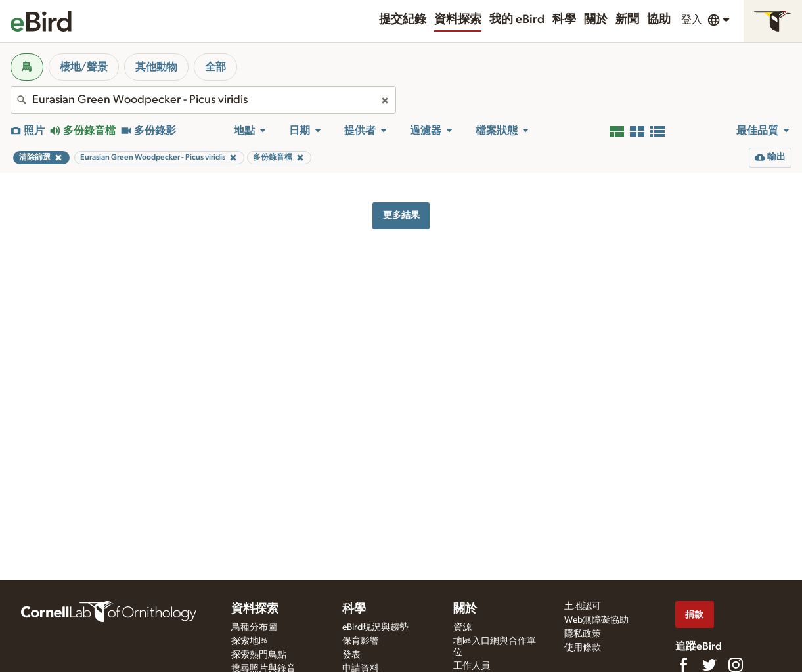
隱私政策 (583, 634)
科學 (564, 20)
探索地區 (250, 641)
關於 (596, 20)
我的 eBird (517, 20)
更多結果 (401, 215)
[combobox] (203, 100)
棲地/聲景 (84, 67)
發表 (351, 655)
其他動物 (156, 67)
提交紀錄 (403, 20)
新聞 (627, 20)
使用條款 (583, 648)
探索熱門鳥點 (259, 655)
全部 (215, 67)
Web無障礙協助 (596, 620)
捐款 (694, 615)
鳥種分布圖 (254, 627)
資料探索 (458, 20)
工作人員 (472, 666)
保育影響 (361, 641)
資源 (462, 627)
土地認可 (583, 606)
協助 (659, 20)
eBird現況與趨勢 (375, 627)
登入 (692, 20)
